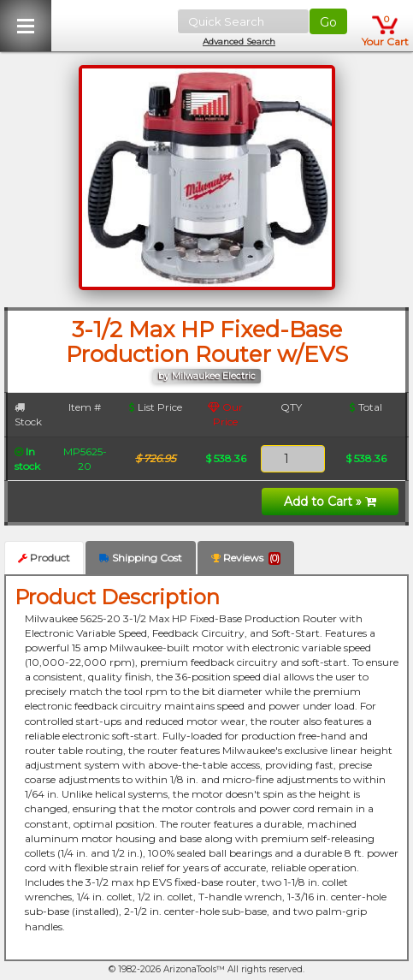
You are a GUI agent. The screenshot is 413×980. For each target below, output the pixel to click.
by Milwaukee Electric (207, 376)
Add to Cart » (330, 502)
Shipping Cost (141, 558)
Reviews (246, 558)
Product (44, 558)
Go (328, 22)
